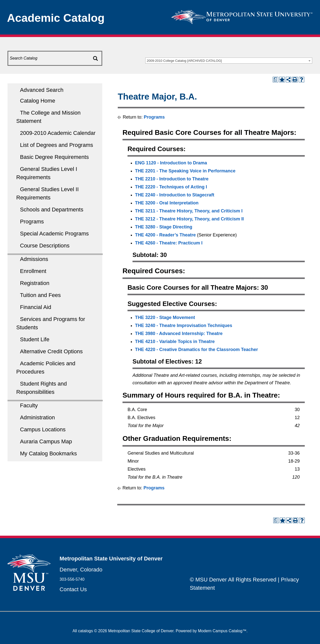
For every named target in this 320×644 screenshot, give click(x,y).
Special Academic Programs (54, 234)
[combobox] (229, 61)
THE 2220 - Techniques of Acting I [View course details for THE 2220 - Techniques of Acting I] (171, 187)
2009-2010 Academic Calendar (58, 133)
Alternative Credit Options (51, 351)
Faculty (29, 405)
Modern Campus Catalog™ (222, 631)
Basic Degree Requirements (54, 157)
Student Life (35, 339)
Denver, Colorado (81, 570)
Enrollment (33, 271)
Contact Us (73, 589)
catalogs (85, 631)
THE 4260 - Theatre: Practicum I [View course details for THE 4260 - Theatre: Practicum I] (169, 243)
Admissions (34, 259)
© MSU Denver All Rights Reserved (233, 580)
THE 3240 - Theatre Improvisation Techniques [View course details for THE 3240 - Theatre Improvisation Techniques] (184, 326)
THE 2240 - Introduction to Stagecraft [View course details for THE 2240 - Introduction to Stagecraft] (175, 195)
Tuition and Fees (40, 295)
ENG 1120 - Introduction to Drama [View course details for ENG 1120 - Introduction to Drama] (171, 163)
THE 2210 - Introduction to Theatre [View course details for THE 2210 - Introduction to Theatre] (172, 179)
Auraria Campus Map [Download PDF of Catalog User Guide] (46, 441)
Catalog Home (38, 101)
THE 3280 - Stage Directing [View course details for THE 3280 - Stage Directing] (164, 227)
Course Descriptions (45, 246)
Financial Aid (36, 307)
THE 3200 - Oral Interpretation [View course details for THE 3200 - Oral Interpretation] (167, 203)
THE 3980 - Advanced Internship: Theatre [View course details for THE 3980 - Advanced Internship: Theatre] (179, 334)
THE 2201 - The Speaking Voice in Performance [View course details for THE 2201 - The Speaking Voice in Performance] (185, 171)
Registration (35, 283)
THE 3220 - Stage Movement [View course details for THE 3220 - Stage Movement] (165, 317)
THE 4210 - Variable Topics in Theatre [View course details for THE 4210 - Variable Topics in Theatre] (175, 342)
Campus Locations (43, 429)
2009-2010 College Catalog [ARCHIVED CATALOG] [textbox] (184, 61)
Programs (32, 222)
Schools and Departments (52, 210)
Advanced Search (42, 90)
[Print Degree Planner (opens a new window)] (275, 80)
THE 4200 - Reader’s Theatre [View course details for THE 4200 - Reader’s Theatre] (165, 235)
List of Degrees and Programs (56, 145)
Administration (37, 417)
